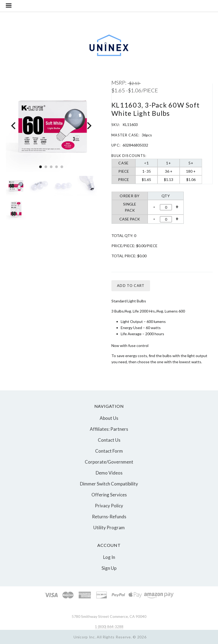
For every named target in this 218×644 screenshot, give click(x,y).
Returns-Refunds (109, 517)
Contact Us (109, 440)
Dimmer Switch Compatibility (109, 484)
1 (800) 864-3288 (109, 627)
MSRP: (120, 82)
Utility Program (109, 527)
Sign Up (109, 568)
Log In (109, 557)
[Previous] (14, 126)
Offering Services (109, 495)
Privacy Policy (109, 506)
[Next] (89, 126)
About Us (109, 418)
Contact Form (109, 451)
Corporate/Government (109, 462)
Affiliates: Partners (109, 429)
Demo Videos (109, 473)
